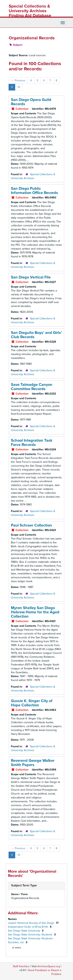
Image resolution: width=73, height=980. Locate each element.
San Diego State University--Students (31, 935)
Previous (18, 81)
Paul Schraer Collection (31, 525)
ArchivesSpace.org (49, 966)
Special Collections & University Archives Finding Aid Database (30, 11)
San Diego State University (24, 931)
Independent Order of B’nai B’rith (28, 927)
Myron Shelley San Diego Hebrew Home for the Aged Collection (35, 612)
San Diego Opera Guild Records (31, 102)
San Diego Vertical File (31, 277)
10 (19, 87)
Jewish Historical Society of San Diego (31, 923)
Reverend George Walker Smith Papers (33, 763)
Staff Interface (21, 966)
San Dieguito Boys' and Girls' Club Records (36, 335)
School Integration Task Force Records (32, 443)
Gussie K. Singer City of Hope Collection (32, 703)
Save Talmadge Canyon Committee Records (32, 387)
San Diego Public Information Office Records (34, 191)
